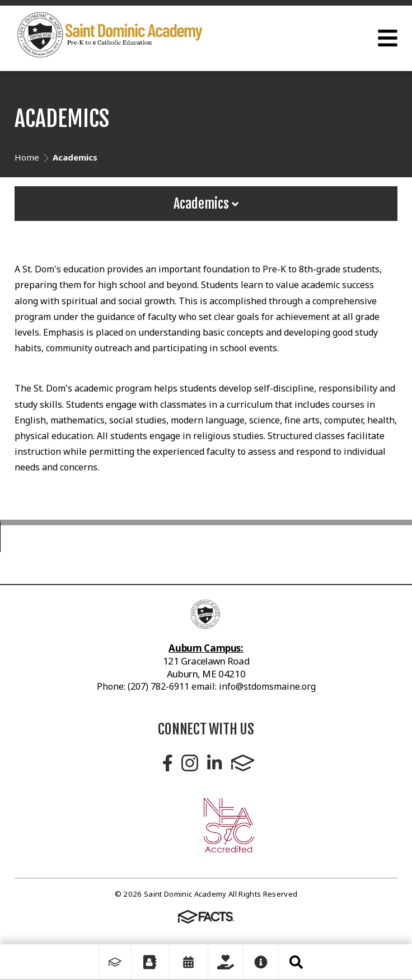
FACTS (243, 763)
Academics (206, 204)
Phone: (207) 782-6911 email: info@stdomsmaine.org (206, 686)
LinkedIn (214, 763)
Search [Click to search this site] (296, 962)
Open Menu (388, 38)
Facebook (168, 763)
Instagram (190, 763)
